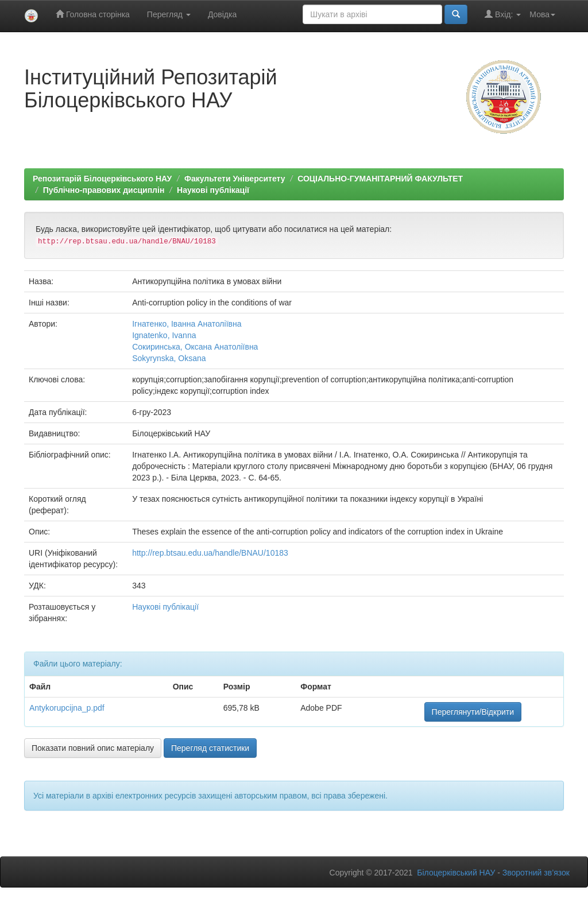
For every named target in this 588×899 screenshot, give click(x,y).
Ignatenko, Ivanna (164, 335)
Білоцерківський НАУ (456, 873)
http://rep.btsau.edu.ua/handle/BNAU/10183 (210, 553)
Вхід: (503, 14)
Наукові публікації (213, 190)
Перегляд (169, 14)
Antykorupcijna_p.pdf (67, 708)
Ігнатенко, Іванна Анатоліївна (187, 324)
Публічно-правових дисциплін (104, 190)
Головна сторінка (93, 14)
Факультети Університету (235, 179)
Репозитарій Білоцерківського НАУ (102, 179)
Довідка (222, 14)
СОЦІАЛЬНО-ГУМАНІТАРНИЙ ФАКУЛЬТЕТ (380, 179)
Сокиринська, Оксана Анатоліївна (195, 347)
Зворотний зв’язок (536, 873)
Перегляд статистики (210, 748)
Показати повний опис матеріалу (93, 748)
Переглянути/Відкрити (473, 712)
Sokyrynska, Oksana (169, 358)
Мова (542, 14)
